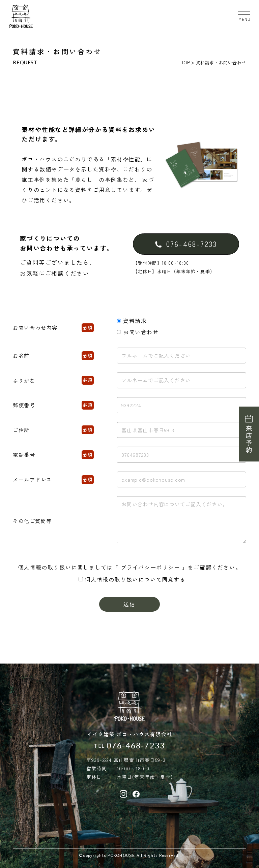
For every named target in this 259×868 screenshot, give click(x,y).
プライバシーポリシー (150, 567)
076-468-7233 (136, 746)
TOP (186, 62)
